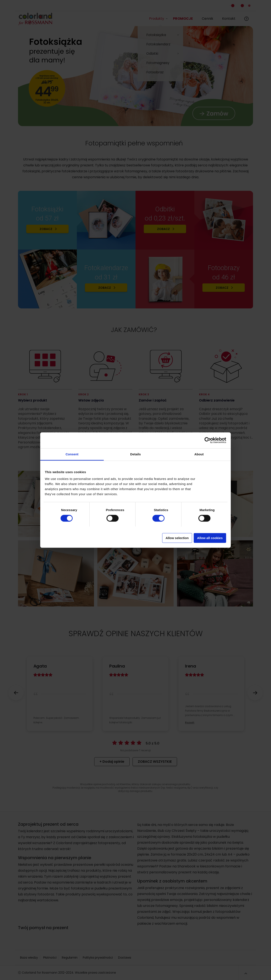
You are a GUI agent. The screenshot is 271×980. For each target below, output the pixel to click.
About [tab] (199, 454)
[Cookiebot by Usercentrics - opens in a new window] (208, 440)
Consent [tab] (72, 454)
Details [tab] (135, 454)
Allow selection (177, 538)
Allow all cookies (210, 538)
